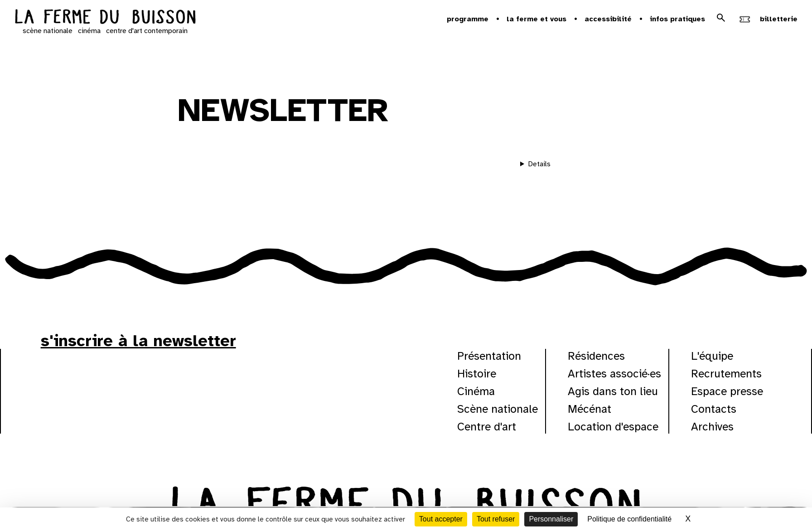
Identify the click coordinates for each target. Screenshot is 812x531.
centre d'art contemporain (147, 31)
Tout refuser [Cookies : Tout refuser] (496, 519)
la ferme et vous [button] (536, 19)
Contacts (714, 409)
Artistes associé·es (614, 374)
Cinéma (476, 391)
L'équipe (712, 356)
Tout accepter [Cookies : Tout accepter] (441, 519)
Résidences (596, 356)
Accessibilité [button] (608, 19)
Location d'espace (613, 427)
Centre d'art (487, 427)
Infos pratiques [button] (677, 19)
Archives (712, 427)
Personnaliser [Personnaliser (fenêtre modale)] (551, 519)
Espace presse (727, 391)
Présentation (489, 356)
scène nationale (48, 31)
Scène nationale (498, 409)
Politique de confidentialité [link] (629, 519)
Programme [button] (468, 19)
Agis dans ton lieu (613, 391)
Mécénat (590, 409)
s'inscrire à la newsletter (138, 341)
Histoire (477, 374)
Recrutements (726, 374)
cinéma (89, 31)
